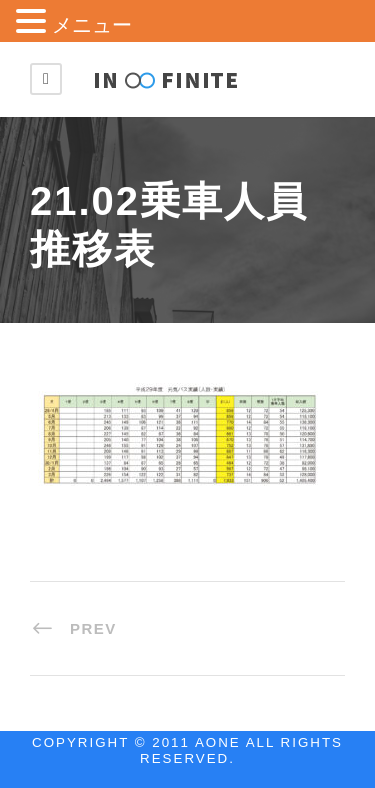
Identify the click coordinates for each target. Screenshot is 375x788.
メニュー (92, 25)
